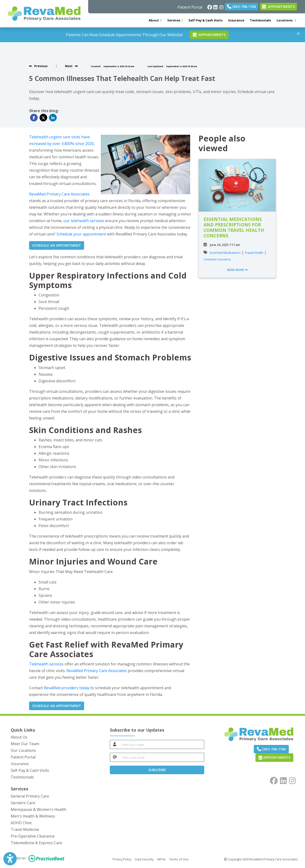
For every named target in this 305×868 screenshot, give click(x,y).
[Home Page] (44, 13)
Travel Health (254, 253)
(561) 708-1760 (241, 7)
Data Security (144, 859)
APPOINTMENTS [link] (278, 7)
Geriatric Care (23, 803)
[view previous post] (38, 66)
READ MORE (237, 270)
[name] (162, 744)
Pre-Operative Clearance (33, 836)
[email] (162, 757)
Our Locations (23, 750)
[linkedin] (215, 6)
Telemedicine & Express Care (36, 843)
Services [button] (175, 20)
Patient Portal (190, 7)
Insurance (236, 20)
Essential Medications (225, 253)
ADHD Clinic (21, 823)
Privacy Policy (122, 859)
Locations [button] (286, 20)
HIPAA (161, 859)
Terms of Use (179, 859)
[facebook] (209, 6)
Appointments (274, 757)
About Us (19, 737)
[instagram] (221, 6)
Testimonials (260, 20)
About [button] (155, 20)
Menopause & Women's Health (38, 809)
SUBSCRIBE (157, 770)
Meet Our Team (25, 744)
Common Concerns (217, 259)
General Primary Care (30, 796)
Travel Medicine (25, 829)
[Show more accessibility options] (10, 859)
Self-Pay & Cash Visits (206, 20)
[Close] (298, 33)
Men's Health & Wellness (33, 816)
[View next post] (71, 66)
